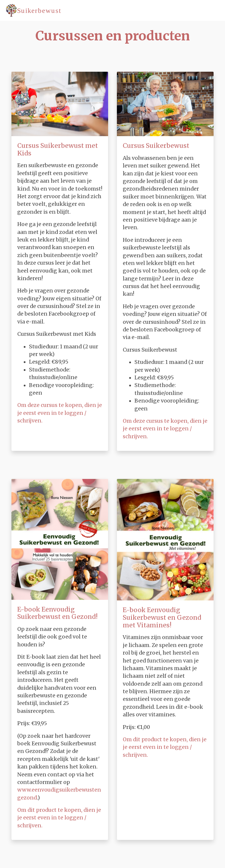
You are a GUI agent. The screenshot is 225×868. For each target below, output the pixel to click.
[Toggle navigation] (212, 10)
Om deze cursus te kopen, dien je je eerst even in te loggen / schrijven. (60, 413)
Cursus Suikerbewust (156, 146)
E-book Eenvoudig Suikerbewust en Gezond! (57, 613)
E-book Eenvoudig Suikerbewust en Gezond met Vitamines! (162, 617)
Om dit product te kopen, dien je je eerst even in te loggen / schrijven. (59, 818)
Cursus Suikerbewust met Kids (58, 149)
